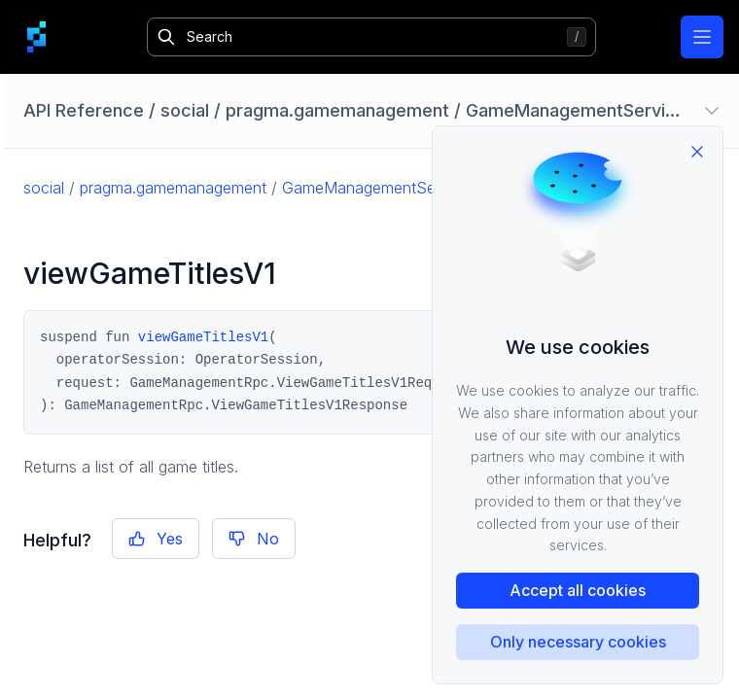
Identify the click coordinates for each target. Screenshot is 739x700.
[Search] (372, 37)
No (254, 539)
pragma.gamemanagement (173, 188)
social (44, 188)
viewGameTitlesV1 (203, 337)
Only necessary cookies (578, 642)
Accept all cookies (578, 590)
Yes (156, 539)
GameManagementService (376, 188)
